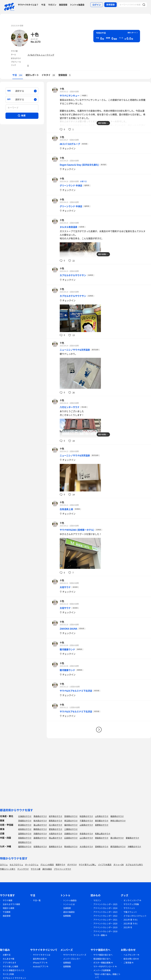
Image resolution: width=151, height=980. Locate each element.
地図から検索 (9, 908)
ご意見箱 (127, 963)
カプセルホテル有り (134, 865)
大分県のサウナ (86, 846)
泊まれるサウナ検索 (11, 904)
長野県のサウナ (102, 825)
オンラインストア (131, 900)
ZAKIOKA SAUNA (68, 629)
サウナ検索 (8, 900)
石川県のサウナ (56, 825)
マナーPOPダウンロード (104, 966)
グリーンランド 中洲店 (71, 185)
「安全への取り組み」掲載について (107, 976)
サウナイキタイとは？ (28, 5)
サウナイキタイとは (42, 955)
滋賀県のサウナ (25, 834)
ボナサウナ (72, 865)
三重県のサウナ (71, 829)
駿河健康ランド (67, 649)
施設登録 (63, 5)
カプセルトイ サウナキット (14, 978)
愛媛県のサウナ (132, 838)
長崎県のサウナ (56, 846)
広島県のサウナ (71, 838)
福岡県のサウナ (25, 846)
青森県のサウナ (40, 816)
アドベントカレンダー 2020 (105, 923)
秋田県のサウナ (86, 816)
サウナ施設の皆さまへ (103, 955)
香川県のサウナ (117, 838)
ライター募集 (99, 935)
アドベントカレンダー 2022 (105, 916)
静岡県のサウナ (40, 829)
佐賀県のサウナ (40, 846)
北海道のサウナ (25, 816)
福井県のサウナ (71, 825)
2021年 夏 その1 (131, 920)
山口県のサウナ (86, 838)
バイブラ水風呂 (105, 865)
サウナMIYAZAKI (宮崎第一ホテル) (77, 530)
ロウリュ (4, 865)
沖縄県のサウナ (134, 846)
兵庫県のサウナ (71, 834)
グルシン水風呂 (47, 865)
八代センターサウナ (70, 407)
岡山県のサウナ (56, 838)
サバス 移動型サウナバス (14, 970)
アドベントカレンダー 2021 (105, 920)
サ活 (43, 5)
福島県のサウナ (117, 816)
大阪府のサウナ (56, 834)
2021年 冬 (128, 927)
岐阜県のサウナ (25, 829)
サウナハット (129, 908)
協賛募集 (67, 916)
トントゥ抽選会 (77, 5)
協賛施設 (67, 963)
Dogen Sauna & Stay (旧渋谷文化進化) (79, 165)
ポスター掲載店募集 (102, 963)
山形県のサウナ (102, 816)
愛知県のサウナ (56, 829)
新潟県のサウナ (25, 825)
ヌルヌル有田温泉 (68, 227)
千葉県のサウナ (86, 821)
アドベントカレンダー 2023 (105, 912)
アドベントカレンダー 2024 (105, 908)
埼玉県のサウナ (71, 821)
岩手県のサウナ (56, 816)
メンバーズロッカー (72, 959)
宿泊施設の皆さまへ (102, 959)
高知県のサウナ (25, 842)
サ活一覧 (37, 900)
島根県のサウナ (40, 838)
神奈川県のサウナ (118, 821)
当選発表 (67, 908)
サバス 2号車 (8, 974)
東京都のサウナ (102, 821)
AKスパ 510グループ (70, 144)
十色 (35, 34)
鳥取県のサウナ (25, 838)
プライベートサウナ (62, 869)
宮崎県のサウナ (102, 846)
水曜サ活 (83, 181)
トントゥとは (69, 904)
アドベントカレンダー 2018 (105, 931)
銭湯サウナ (61, 865)
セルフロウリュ (16, 865)
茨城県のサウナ (25, 821)
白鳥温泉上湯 (66, 509)
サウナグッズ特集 (131, 904)
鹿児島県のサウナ (118, 846)
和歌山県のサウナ (103, 834)
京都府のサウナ (40, 834)
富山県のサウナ (40, 825)
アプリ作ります (9, 963)
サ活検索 (7, 912)
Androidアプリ (39, 966)
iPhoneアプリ (39, 963)
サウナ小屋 (36, 869)
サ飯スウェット (130, 912)
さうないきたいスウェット (135, 916)
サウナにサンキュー (70, 96)
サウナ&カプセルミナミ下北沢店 (76, 691)
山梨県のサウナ (86, 825)
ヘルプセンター (130, 955)
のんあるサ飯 (9, 959)
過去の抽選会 (69, 912)
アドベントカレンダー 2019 (105, 927)
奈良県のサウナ (86, 834)
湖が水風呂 (47, 869)
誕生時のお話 (39, 959)
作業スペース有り (8, 869)
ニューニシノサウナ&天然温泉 (75, 350)
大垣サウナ (65, 587)
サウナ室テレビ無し (87, 865)
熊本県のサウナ (71, 846)
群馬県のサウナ (56, 821)
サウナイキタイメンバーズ (75, 955)
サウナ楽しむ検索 (10, 966)
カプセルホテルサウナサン (73, 275)
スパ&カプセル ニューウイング (41, 55)
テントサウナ (23, 869)
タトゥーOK (119, 865)
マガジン (52, 5)
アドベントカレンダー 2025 (105, 904)
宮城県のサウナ (71, 816)
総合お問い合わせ (131, 959)
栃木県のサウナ (40, 821)
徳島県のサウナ (102, 838)
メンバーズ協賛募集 (102, 970)
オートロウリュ (32, 865)
